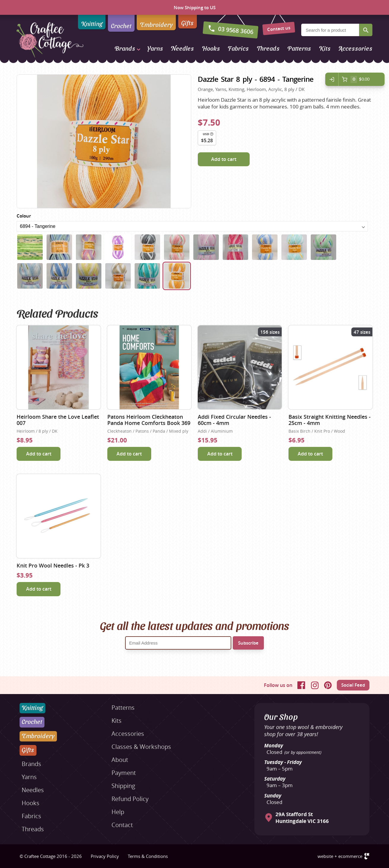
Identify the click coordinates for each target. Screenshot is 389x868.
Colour (24, 216)
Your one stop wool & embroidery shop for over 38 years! (303, 730)
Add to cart (224, 159)
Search (366, 30)
